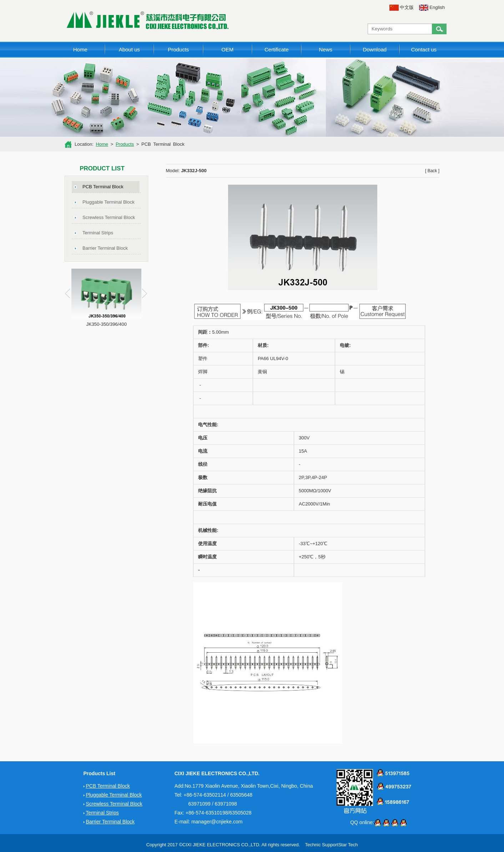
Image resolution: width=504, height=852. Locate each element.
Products (178, 49)
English (432, 7)
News (326, 49)
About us (129, 49)
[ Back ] (432, 171)
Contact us (424, 49)
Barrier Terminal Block (105, 248)
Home (80, 49)
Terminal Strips (98, 233)
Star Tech (348, 845)
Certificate (277, 49)
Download (375, 49)
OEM (227, 49)
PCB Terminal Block (103, 187)
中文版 (402, 7)
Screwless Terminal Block (109, 217)
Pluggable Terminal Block (109, 202)
